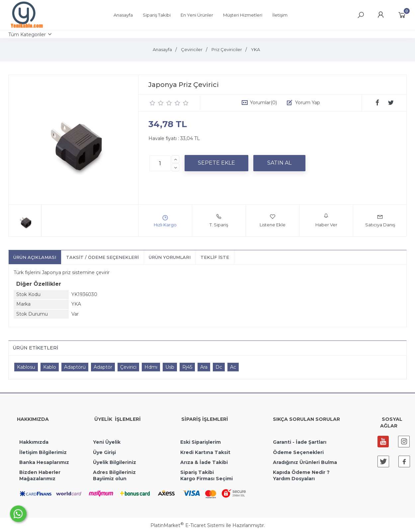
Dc (219, 367)
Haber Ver (326, 220)
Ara (204, 367)
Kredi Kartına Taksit (205, 452)
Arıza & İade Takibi (204, 462)
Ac (233, 367)
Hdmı (151, 367)
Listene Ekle (273, 220)
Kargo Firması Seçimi (207, 479)
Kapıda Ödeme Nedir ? (301, 472)
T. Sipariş (219, 220)
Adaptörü (75, 367)
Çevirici (128, 367)
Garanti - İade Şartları (300, 442)
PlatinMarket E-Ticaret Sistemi (187, 525)
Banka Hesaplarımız (44, 462)
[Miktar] (160, 163)
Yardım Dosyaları (294, 479)
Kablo (50, 367)
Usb (170, 367)
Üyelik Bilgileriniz (115, 462)
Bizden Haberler (40, 472)
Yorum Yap (308, 103)
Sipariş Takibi (197, 472)
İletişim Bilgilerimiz (42, 452)
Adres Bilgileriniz (114, 472)
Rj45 (187, 367)
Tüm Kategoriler (27, 35)
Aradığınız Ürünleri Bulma (305, 462)
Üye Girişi (104, 452)
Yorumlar (263, 103)
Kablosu (26, 367)
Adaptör (103, 367)
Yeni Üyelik (107, 442)
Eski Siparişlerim (201, 442)
